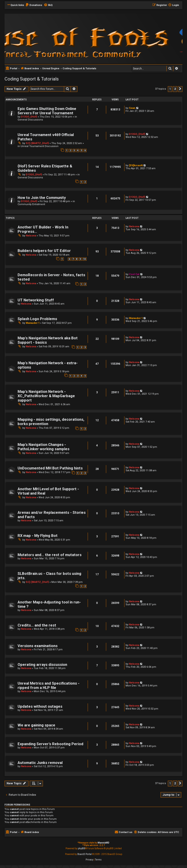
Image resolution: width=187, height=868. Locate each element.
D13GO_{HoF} (29, 117)
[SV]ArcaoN (136, 165)
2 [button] (175, 89)
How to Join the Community (42, 198)
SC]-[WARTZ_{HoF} (37, 143)
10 (84, 259)
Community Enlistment (31, 204)
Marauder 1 (33, 323)
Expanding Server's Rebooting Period (50, 744)
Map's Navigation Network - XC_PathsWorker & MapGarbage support (46, 396)
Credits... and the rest (37, 625)
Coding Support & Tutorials (32, 79)
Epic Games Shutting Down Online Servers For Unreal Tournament (47, 111)
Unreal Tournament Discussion (40, 146)
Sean (132, 108)
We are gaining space (36, 725)
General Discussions (30, 120)
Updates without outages (40, 706)
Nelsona (31, 236)
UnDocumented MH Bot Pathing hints (50, 468)
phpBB (82, 848)
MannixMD (104, 843)
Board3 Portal (85, 854)
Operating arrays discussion (42, 665)
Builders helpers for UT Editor (44, 251)
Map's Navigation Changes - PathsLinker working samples (43, 447)
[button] (180, 89)
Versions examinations (38, 646)
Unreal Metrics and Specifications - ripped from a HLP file (49, 686)
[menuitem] (34, 5)
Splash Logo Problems (37, 319)
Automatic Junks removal (40, 763)
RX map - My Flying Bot (38, 536)
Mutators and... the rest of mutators (50, 555)
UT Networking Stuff (36, 300)
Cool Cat (134, 274)
